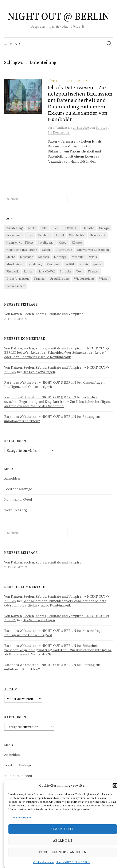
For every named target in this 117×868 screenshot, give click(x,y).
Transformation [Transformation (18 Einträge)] (17, 279)
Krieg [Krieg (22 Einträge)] (63, 243)
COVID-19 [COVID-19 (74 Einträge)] (71, 228)
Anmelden (12, 478)
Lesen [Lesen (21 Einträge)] (46, 250)
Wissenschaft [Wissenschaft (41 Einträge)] (16, 286)
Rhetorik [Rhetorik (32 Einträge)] (13, 271)
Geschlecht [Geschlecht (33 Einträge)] (98, 235)
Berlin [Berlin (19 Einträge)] (32, 228)
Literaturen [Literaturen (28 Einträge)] (64, 250)
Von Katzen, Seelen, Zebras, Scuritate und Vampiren (44, 314)
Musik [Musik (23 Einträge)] (93, 257)
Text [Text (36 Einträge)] (79, 271)
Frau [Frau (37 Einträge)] (30, 235)
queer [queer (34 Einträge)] (97, 264)
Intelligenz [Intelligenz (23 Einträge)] (46, 243)
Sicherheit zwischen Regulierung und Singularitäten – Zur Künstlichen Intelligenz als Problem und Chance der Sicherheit (58, 402)
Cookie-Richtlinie (43, 862)
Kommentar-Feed (18, 499)
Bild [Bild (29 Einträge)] (44, 228)
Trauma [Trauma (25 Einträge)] (39, 279)
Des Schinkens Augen (39, 372)
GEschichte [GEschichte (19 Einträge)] (77, 235)
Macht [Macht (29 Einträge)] (11, 257)
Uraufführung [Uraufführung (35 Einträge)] (59, 279)
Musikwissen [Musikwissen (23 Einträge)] (15, 264)
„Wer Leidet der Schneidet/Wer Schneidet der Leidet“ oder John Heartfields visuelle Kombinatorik (55, 355)
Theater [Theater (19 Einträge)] (93, 271)
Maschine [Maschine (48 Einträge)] (27, 257)
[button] (115, 786)
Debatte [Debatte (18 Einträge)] (88, 228)
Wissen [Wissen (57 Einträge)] (104, 279)
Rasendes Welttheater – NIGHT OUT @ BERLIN (40, 382)
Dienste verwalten (21, 817)
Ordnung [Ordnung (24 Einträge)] (36, 264)
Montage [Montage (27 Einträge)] (60, 257)
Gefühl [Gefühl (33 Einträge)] (59, 235)
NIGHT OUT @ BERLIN (58, 17)
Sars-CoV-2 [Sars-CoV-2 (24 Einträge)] (47, 271)
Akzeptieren (63, 829)
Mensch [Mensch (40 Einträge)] (44, 257)
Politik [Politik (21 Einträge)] (70, 264)
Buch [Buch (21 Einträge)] (55, 228)
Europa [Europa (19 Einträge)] (104, 228)
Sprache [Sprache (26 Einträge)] (66, 271)
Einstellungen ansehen (63, 852)
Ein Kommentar (59, 132)
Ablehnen (63, 840)
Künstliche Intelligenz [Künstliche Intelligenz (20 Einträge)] (22, 250)
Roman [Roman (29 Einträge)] (29, 271)
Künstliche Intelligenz (67, 81)
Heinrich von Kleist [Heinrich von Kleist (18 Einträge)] (20, 243)
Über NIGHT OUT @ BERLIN (73, 862)
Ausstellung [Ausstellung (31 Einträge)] (15, 228)
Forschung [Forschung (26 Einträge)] (14, 235)
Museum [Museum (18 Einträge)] (78, 257)
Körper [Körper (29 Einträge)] (77, 243)
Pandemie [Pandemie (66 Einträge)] (54, 264)
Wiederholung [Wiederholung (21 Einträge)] (84, 279)
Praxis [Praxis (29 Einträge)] (84, 264)
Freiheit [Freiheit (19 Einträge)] (44, 235)
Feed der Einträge (18, 489)
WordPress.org (15, 510)
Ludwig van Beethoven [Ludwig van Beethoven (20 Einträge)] (93, 250)
